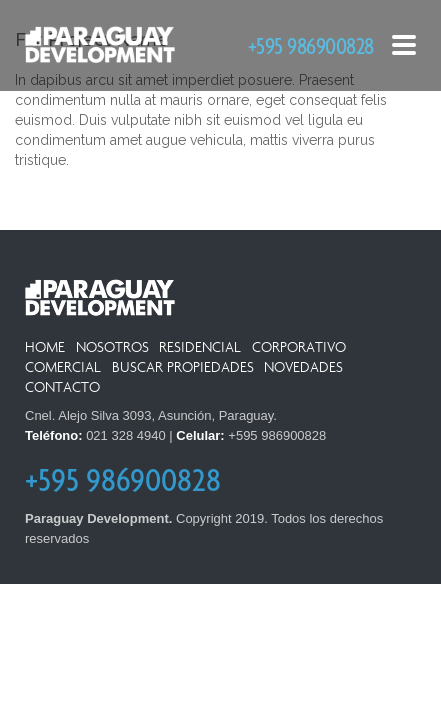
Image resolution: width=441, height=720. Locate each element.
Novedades (303, 367)
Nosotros (112, 347)
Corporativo (299, 347)
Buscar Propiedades (183, 367)
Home (45, 347)
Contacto (62, 387)
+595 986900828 (311, 45)
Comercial (63, 367)
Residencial (200, 347)
